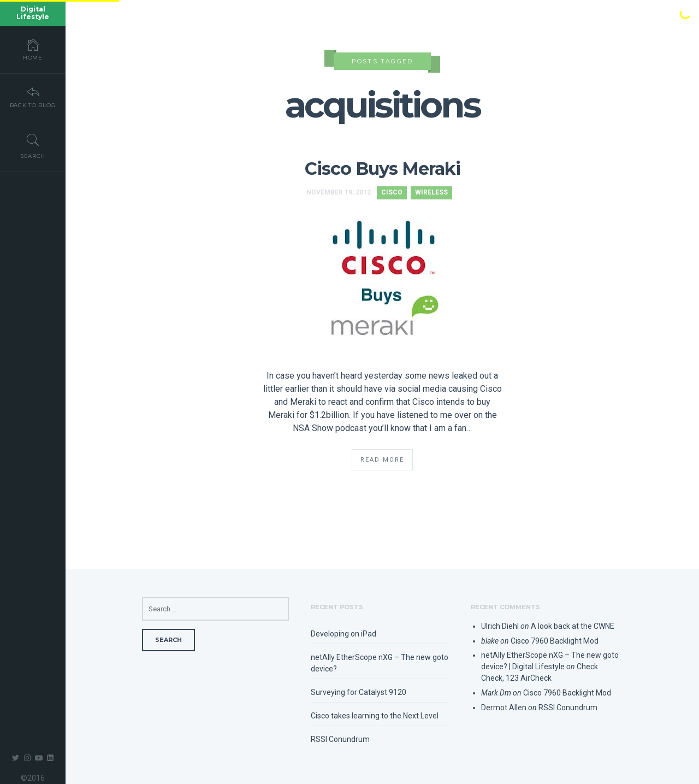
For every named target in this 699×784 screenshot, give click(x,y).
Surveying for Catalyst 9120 (359, 692)
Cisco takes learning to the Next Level (375, 716)
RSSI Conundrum (340, 739)
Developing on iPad (343, 634)
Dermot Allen (504, 708)
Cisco (392, 192)
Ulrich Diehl (500, 626)
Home (33, 49)
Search (33, 146)
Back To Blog (33, 97)
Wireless (431, 192)
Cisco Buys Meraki (383, 169)
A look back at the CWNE (573, 626)
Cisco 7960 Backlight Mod (555, 641)
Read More (382, 460)
